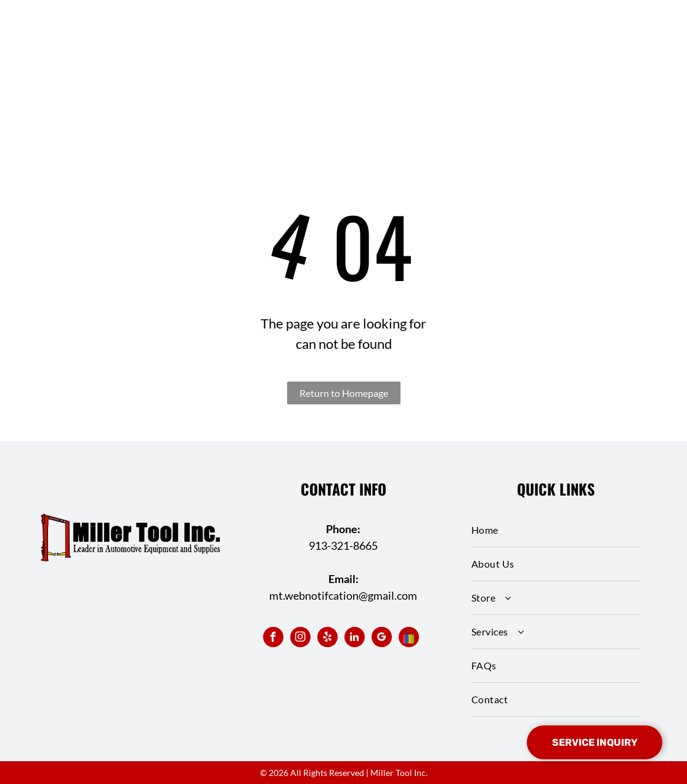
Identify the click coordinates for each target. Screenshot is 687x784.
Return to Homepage (344, 393)
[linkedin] (355, 639)
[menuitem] (556, 530)
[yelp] (327, 639)
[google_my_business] (382, 639)
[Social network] (409, 639)
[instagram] (300, 639)
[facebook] (273, 639)
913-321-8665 (343, 545)
